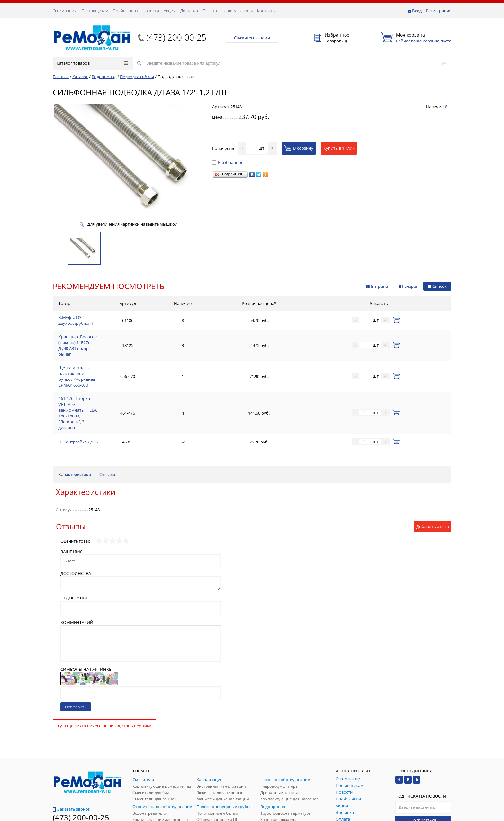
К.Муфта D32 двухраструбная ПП (91, 318)
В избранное (228, 162)
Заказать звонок (72, 747)
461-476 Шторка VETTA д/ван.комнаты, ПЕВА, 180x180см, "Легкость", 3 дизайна (136, 365)
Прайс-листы (125, 11)
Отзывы (107, 413)
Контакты (266, 11)
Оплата (210, 11)
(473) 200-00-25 (176, 37)
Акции (170, 11)
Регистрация (439, 11)
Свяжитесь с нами (252, 38)
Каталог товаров (92, 63)
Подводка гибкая (137, 77)
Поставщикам (95, 11)
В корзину (299, 148)
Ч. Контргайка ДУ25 (78, 380)
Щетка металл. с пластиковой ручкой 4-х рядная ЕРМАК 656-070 (122, 349)
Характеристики (75, 413)
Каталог (80, 77)
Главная (61, 77)
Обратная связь (72, 772)
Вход (417, 11)
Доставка (189, 11)
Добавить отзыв (432, 465)
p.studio (444, 815)
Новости (151, 11)
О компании (65, 11)
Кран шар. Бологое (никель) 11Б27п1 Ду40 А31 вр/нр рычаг (118, 334)
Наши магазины (237, 11)
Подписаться (423, 758)
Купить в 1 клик (339, 148)
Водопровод (104, 77)
